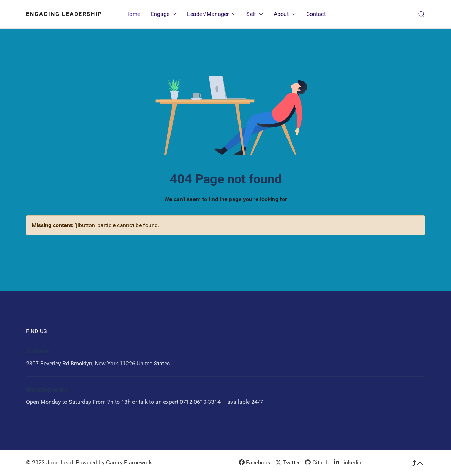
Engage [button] (164, 14)
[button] (421, 14)
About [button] (285, 14)
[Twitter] (288, 462)
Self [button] (255, 14)
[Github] (317, 462)
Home (133, 14)
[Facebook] (255, 462)
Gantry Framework (129, 462)
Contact (316, 14)
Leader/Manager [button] (211, 14)
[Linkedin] (348, 462)
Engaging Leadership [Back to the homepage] (64, 14)
